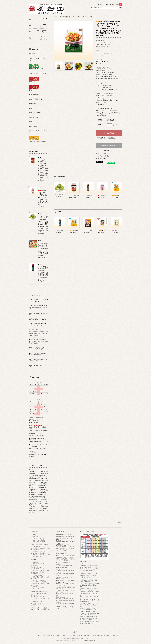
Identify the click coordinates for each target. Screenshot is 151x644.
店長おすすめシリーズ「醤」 (86, 17)
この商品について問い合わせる (109, 146)
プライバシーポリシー (61, 635)
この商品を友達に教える (104, 156)
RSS (112, 635)
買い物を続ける (102, 159)
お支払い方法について (74, 635)
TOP (55, 17)
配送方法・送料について (88, 635)
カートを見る (117, 4)
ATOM (116, 635)
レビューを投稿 (102, 153)
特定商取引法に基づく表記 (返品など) (106, 138)
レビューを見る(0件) (103, 151)
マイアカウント (104, 4)
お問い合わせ (51, 635)
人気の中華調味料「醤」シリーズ (67, 17)
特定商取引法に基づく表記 (102, 635)
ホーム (35, 635)
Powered (84, 640)
